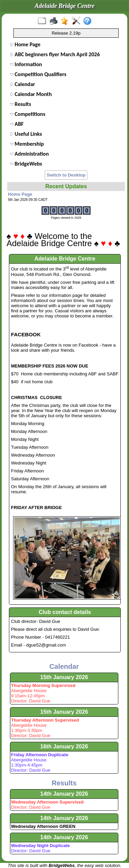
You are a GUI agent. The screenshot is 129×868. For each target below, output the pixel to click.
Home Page (25, 44)
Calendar (23, 84)
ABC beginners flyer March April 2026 (55, 54)
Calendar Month (31, 94)
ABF (17, 124)
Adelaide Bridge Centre (65, 259)
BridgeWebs (26, 164)
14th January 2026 (64, 794)
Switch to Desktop (66, 175)
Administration (29, 154)
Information (26, 64)
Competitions (28, 114)
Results (20, 104)
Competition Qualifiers (38, 74)
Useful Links (26, 134)
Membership (27, 144)
